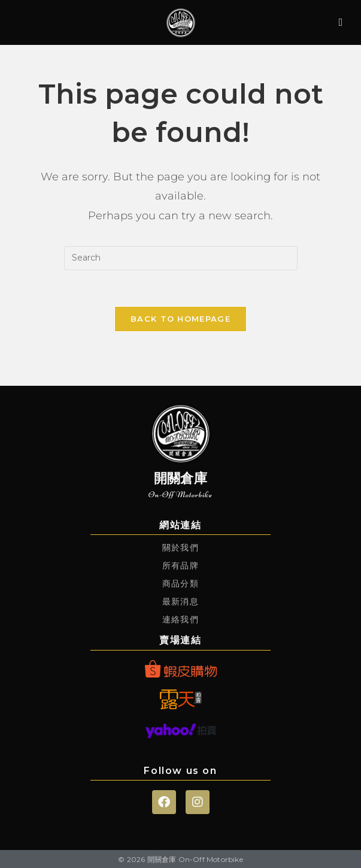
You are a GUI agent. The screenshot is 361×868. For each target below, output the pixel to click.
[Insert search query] (181, 258)
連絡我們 (181, 619)
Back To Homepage (181, 319)
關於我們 (181, 548)
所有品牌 (181, 565)
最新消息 (181, 601)
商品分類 (181, 583)
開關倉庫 (181, 478)
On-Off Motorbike (181, 495)
